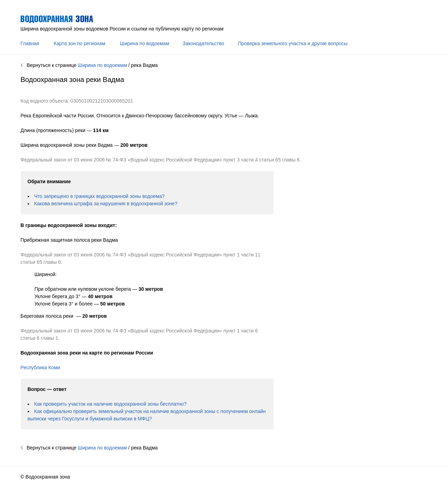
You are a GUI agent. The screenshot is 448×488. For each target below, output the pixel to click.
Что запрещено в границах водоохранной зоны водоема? (100, 196)
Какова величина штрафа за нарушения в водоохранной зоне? (106, 204)
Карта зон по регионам (79, 43)
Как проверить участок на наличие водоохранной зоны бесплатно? (110, 404)
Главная (30, 43)
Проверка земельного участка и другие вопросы (293, 43)
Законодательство (204, 43)
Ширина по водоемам (145, 43)
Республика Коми (40, 367)
